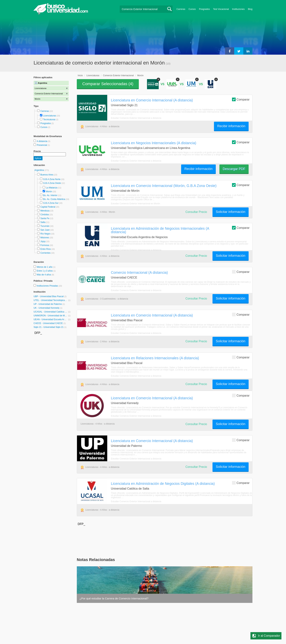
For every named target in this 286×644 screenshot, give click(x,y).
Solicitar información (231, 212)
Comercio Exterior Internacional (118, 75)
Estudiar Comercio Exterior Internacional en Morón (135, 204)
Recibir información (231, 126)
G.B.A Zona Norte (52, 179)
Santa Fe (45, 218)
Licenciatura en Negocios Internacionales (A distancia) (154, 143)
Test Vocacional (221, 9)
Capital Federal (48, 207)
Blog (250, 9)
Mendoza (45, 211)
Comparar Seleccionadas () (108, 84)
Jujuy (43, 241)
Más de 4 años (44, 275)
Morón (49, 192)
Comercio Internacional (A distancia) (139, 272)
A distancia (42, 141)
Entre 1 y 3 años (45, 271)
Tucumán (45, 226)
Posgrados (204, 9)
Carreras (181, 9)
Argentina (39, 170)
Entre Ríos (46, 249)
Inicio (80, 75)
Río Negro (45, 234)
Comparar (241, 99)
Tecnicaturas (49, 120)
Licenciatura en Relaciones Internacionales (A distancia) (155, 358)
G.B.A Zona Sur (51, 203)
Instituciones (238, 9)
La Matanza (52, 188)
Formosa (45, 245)
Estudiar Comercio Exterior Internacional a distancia (136, 118)
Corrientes (45, 253)
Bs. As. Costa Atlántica (54, 199)
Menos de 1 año (45, 267)
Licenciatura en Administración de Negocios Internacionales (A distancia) (160, 230)
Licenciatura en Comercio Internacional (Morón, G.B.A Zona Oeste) (164, 186)
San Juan (45, 230)
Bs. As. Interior (50, 195)
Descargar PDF (234, 169)
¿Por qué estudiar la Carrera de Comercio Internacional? (114, 598)
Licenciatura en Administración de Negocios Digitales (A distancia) (163, 484)
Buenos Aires (47, 175)
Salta (43, 222)
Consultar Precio (196, 212)
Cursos (192, 9)
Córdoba (45, 215)
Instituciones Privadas (49, 286)
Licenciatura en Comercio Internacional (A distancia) (152, 100)
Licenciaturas (50, 116)
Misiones (45, 238)
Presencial (42, 145)
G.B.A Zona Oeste (52, 183)
